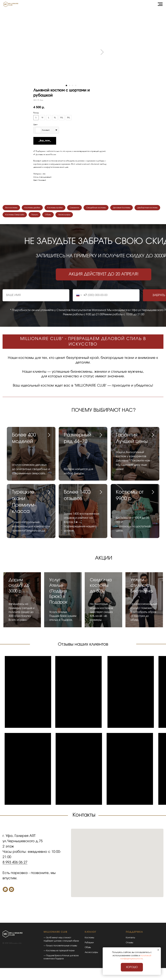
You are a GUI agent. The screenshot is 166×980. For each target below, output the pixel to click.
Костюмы (89, 939)
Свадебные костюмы (107, 208)
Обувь (84, 216)
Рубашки (89, 944)
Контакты (130, 939)
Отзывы (129, 944)
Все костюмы (13, 208)
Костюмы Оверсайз (47, 216)
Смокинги (83, 208)
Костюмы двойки (36, 208)
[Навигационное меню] (160, 4)
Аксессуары (101, 216)
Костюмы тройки (62, 208)
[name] (36, 297)
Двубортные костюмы (17, 216)
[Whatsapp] (5, 891)
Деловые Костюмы (136, 208)
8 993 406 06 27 (15, 864)
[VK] (11, 891)
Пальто (69, 216)
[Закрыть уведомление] (158, 950)
